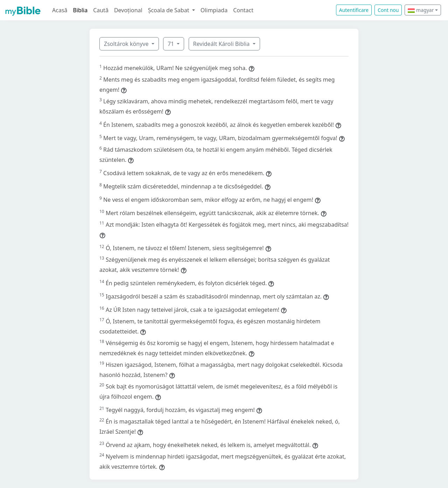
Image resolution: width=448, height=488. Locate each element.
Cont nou (388, 10)
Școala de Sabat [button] (169, 10)
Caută (101, 10)
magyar (421, 10)
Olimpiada (214, 10)
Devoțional (128, 10)
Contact (243, 10)
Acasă (60, 10)
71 (171, 44)
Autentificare (354, 10)
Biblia (80, 10)
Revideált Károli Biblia (222, 44)
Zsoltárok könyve (127, 44)
